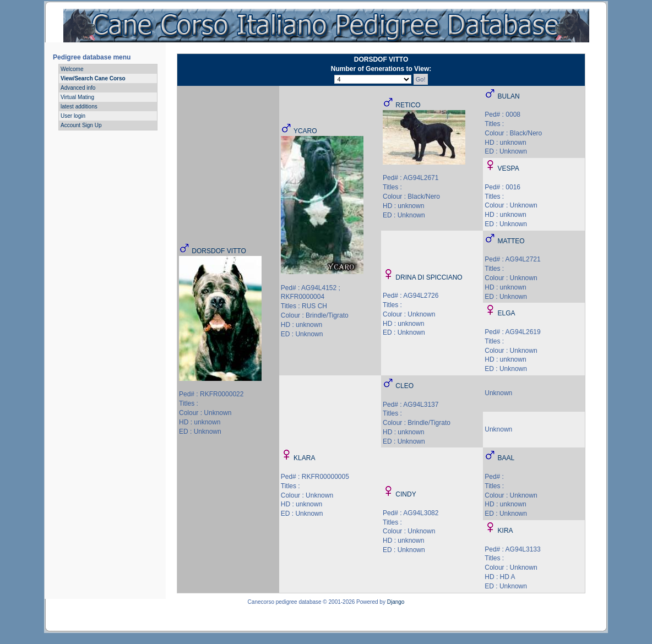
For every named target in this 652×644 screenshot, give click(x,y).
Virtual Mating (77, 97)
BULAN (509, 96)
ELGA (507, 313)
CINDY (406, 494)
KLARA (304, 458)
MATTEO (511, 241)
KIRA (506, 531)
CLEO (404, 386)
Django (396, 602)
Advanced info (78, 88)
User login (73, 116)
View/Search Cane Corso (93, 78)
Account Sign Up (81, 125)
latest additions (79, 107)
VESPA (509, 168)
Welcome (72, 69)
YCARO (305, 131)
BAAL (506, 458)
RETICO (408, 105)
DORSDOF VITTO (219, 251)
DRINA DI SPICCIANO (429, 277)
